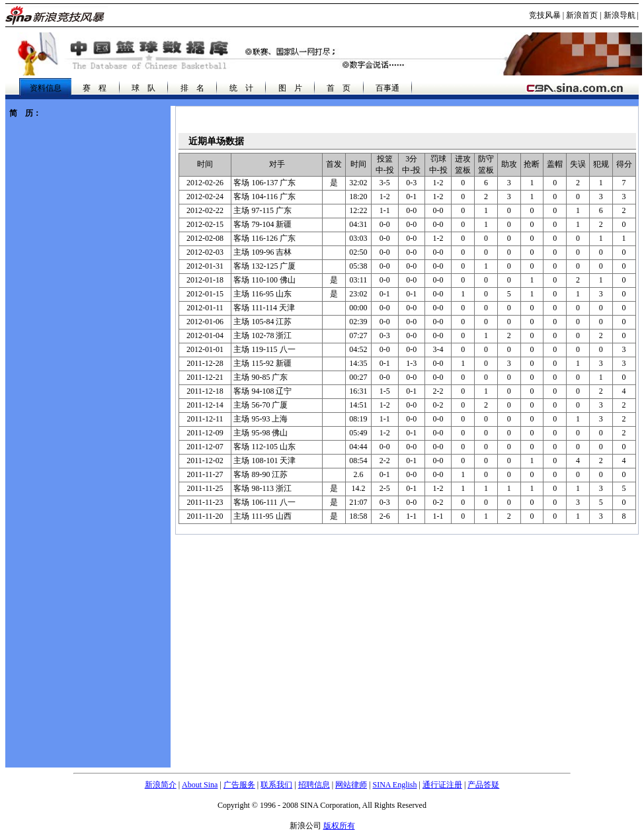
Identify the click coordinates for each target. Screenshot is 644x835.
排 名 (192, 88)
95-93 (261, 419)
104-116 (264, 197)
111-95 (262, 516)
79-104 (262, 224)
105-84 (262, 322)
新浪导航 (620, 15)
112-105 (264, 447)
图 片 (290, 88)
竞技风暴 (545, 15)
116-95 (262, 294)
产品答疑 (483, 785)
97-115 (262, 210)
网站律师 (351, 785)
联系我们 (276, 785)
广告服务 (239, 785)
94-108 (262, 391)
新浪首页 (582, 15)
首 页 (339, 88)
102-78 (262, 335)
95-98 (261, 433)
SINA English (394, 785)
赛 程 (95, 88)
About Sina (200, 785)
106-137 (264, 183)
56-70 (261, 405)
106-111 (264, 502)
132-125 (264, 266)
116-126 (264, 238)
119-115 (264, 349)
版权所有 (339, 826)
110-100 (264, 280)
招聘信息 (314, 785)
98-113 (262, 488)
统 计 (241, 88)
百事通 (387, 88)
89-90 (261, 474)
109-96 (262, 252)
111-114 (264, 308)
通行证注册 (442, 785)
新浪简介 (161, 785)
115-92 (262, 363)
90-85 (261, 377)
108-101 (264, 461)
